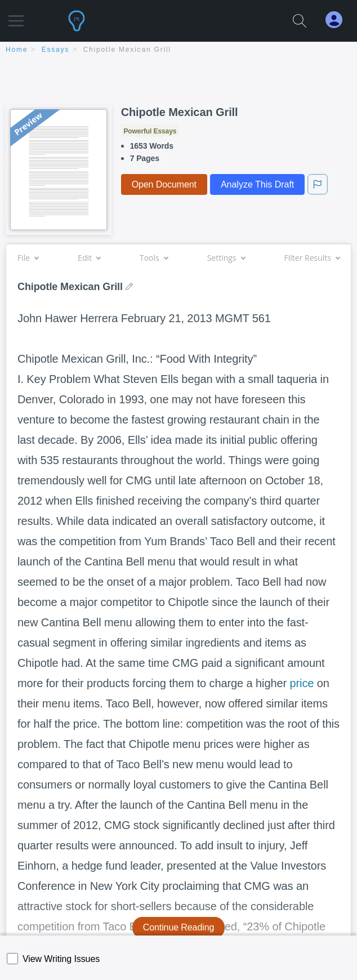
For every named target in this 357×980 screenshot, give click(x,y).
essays (55, 50)
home (17, 50)
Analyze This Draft (257, 184)
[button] (16, 15)
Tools (154, 258)
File (28, 258)
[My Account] (338, 20)
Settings (226, 258)
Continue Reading (179, 927)
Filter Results (312, 258)
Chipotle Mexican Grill (127, 50)
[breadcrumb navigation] (179, 50)
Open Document (164, 184)
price (302, 683)
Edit (89, 258)
